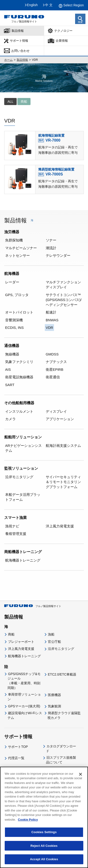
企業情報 (62, 41)
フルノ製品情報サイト (33, 606)
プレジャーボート (21, 642)
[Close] (80, 791)
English (32, 5)
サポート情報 (19, 41)
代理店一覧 (16, 758)
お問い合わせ (20, 51)
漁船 (51, 634)
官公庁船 (54, 642)
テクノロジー (63, 31)
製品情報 (18, 31)
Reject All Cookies (44, 862)
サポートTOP (18, 747)
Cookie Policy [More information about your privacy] (28, 836)
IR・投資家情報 (59, 781)
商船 (11, 634)
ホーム (8, 60)
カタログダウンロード (61, 749)
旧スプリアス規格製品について (61, 760)
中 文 (49, 5)
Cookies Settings (44, 849)
